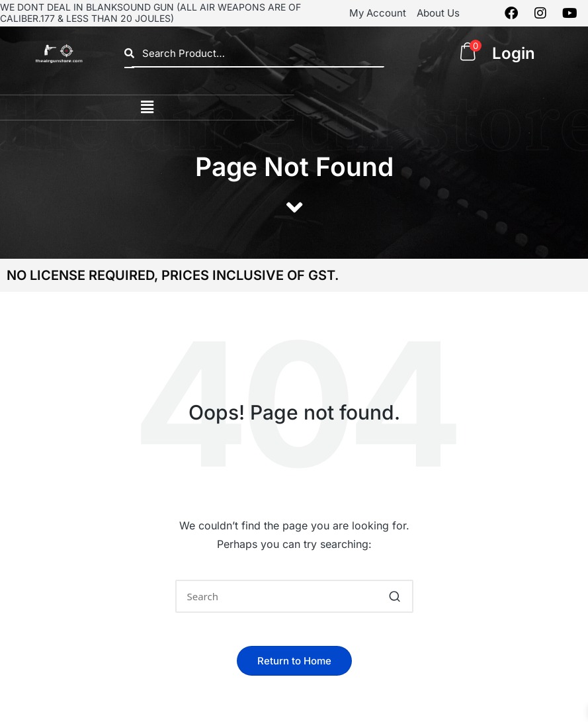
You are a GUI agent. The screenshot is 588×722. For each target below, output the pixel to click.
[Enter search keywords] (294, 596)
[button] (147, 108)
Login (514, 53)
